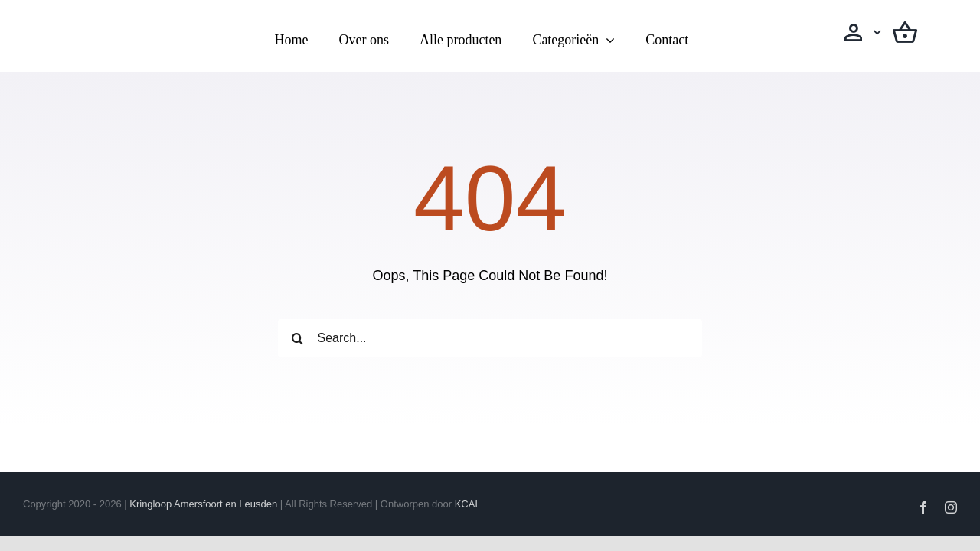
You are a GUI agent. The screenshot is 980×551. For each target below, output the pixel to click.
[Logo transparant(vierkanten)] (117, 21)
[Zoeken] (297, 338)
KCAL (468, 504)
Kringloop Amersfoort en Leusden (203, 504)
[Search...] (490, 338)
